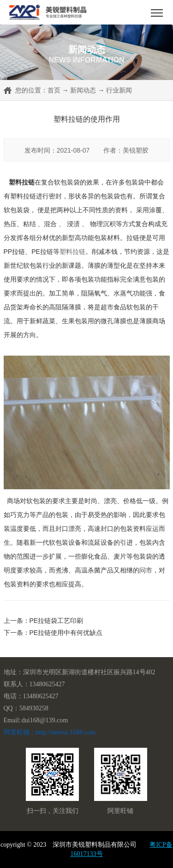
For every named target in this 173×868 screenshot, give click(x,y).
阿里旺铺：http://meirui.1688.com (50, 732)
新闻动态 (83, 90)
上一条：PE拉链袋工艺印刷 (44, 621)
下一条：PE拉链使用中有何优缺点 (53, 633)
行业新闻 (119, 90)
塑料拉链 (72, 252)
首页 (54, 90)
